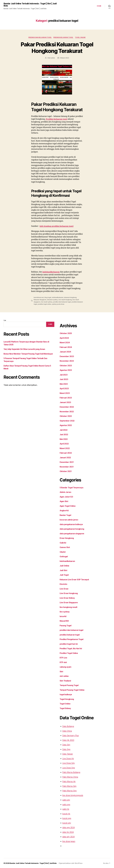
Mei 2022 (63, 439)
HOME (99, 6)
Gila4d (62, 552)
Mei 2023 (63, 384)
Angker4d (64, 510)
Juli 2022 (64, 430)
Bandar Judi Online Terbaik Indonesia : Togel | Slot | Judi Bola (30, 5)
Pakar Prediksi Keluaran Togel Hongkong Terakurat (57, 48)
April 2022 (64, 444)
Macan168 (64, 621)
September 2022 (67, 421)
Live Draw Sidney (67, 598)
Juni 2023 (64, 379)
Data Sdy (66, 745)
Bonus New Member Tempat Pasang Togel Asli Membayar (28, 353)
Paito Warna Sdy (69, 786)
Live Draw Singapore (69, 602)
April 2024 (64, 338)
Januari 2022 (65, 457)
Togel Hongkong (67, 699)
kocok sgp (66, 818)
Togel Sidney (65, 708)
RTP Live (64, 658)
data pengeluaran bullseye (71, 524)
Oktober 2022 (65, 416)
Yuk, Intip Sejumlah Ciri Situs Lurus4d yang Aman (25, 349)
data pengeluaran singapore (72, 533)
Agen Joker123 (66, 497)
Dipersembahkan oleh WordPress (68, 863)
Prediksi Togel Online (69, 653)
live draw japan (68, 841)
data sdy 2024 (68, 837)
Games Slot (65, 547)
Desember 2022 (66, 407)
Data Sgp (66, 749)
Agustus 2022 (66, 425)
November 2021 (66, 467)
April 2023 (64, 388)
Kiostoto (63, 584)
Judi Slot (64, 570)
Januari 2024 (65, 352)
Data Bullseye (68, 726)
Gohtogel (64, 556)
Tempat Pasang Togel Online (72, 690)
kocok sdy (66, 823)
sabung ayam (66, 667)
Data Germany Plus (70, 735)
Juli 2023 (64, 375)
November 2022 (66, 411)
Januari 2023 (65, 402)
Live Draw (64, 589)
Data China (67, 731)
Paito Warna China (70, 777)
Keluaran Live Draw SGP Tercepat (74, 579)
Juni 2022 (64, 434)
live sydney (65, 612)
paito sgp (66, 804)
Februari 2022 (66, 453)
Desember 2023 (66, 356)
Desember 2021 (66, 462)
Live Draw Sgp (68, 767)
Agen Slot (64, 501)
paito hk (66, 809)
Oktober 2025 (65, 333)
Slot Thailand (65, 680)
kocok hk (66, 813)
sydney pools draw (44, 304)
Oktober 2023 (65, 365)
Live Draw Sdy (68, 763)
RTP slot (63, 662)
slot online (64, 676)
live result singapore (70, 300)
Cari (5, 320)
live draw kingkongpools (72, 795)
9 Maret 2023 (64, 58)
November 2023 (66, 361)
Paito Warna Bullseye (71, 772)
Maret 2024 (64, 342)
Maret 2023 (64, 393)
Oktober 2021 (65, 471)
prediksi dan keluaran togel (40, 37)
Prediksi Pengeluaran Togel (72, 639)
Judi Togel (64, 575)
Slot (61, 671)
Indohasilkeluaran (51, 272)
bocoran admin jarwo (69, 520)
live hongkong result (69, 607)
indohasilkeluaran (55, 297)
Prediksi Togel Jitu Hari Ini (71, 648)
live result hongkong (57, 300)
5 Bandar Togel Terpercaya (71, 487)
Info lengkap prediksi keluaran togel (57, 226)
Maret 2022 (64, 448)
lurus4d (63, 616)
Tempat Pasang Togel (69, 685)
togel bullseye (66, 694)
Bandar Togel (65, 515)
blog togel (46, 297)
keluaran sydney (46, 300)
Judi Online (65, 566)
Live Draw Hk (68, 758)
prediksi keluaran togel (64, 37)
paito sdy (66, 800)
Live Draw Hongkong (69, 593)
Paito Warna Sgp (69, 791)
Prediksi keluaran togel (65, 119)
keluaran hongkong (67, 297)
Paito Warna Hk (69, 781)
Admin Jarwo (65, 492)
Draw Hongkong (67, 538)
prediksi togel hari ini (69, 644)
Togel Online (81, 37)
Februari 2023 (66, 398)
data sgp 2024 (68, 827)
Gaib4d (63, 543)
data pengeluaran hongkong (72, 529)
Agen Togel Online (68, 506)
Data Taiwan (67, 754)
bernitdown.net (38, 297)
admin (53, 58)
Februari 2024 (66, 347)
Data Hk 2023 (68, 740)
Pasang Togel (66, 625)
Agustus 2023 (66, 370)
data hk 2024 (68, 832)
